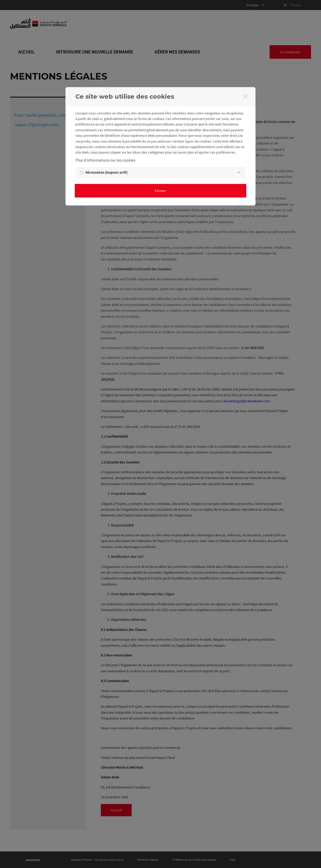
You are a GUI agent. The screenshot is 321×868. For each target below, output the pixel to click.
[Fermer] (246, 96)
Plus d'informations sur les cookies (105, 160)
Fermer (160, 191)
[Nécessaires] (239, 172)
